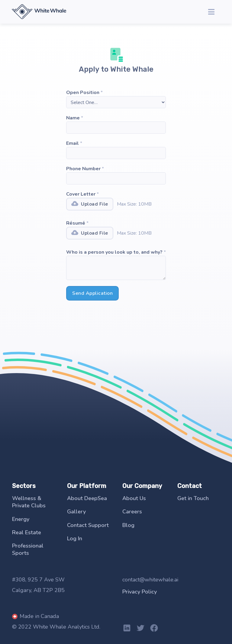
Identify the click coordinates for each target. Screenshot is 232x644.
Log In (75, 538)
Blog (128, 525)
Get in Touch (193, 498)
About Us (134, 498)
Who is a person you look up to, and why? (114, 252)
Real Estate (27, 532)
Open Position (83, 93)
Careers (132, 512)
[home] (39, 11)
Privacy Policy (140, 592)
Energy (21, 519)
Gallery (76, 512)
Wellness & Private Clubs (29, 502)
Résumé (76, 223)
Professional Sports (28, 549)
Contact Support (88, 525)
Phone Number (83, 169)
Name (73, 118)
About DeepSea (87, 498)
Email (72, 143)
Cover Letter (81, 194)
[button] (211, 12)
